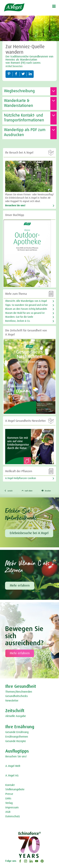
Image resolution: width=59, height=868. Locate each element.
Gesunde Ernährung (17, 732)
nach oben (27, 491)
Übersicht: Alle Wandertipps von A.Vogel (26, 301)
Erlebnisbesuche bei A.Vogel (29, 533)
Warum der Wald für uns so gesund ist (25, 313)
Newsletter (12, 701)
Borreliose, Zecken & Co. (18, 321)
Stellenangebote (15, 790)
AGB (8, 812)
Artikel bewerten (14, 66)
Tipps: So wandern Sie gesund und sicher (26, 305)
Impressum (12, 808)
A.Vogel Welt (13, 766)
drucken (46, 491)
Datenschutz (13, 817)
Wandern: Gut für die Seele (19, 317)
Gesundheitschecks (17, 696)
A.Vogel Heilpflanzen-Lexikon (21, 478)
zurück (8, 491)
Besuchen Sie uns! (15, 205)
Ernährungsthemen (17, 737)
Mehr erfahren (20, 586)
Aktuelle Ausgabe (16, 716)
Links (8, 799)
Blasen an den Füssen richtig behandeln (26, 309)
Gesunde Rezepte (16, 741)
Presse (9, 794)
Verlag (9, 803)
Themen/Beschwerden (19, 692)
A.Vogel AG (12, 776)
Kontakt (10, 785)
